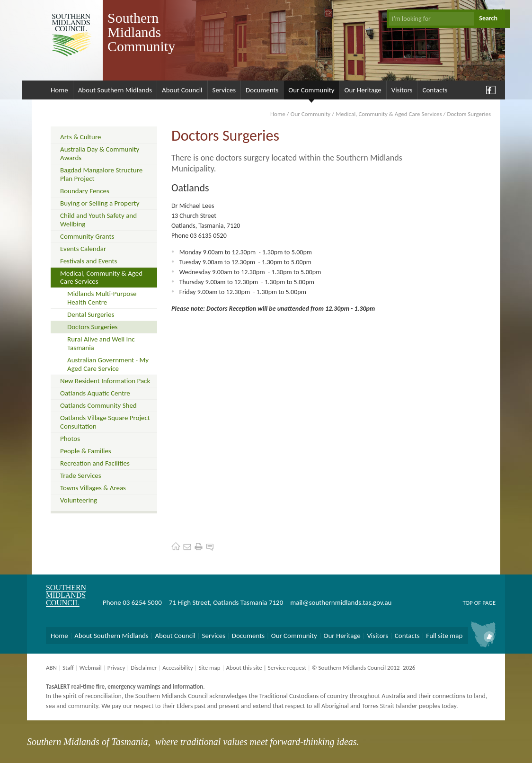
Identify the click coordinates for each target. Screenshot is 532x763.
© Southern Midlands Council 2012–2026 (364, 668)
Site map (209, 668)
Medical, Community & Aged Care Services (389, 114)
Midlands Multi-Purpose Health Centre (102, 298)
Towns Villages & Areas (93, 488)
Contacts (435, 90)
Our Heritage (363, 90)
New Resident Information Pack (105, 381)
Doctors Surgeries (92, 327)
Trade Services (81, 476)
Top (467, 603)
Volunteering (79, 500)
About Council (182, 90)
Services (224, 90)
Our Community (311, 90)
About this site (244, 668)
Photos (70, 439)
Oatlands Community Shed (98, 405)
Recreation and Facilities (95, 463)
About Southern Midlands (115, 90)
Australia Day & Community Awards (100, 153)
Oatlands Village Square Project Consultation (105, 422)
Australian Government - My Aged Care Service (108, 364)
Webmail (91, 668)
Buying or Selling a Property (100, 203)
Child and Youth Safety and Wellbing (98, 220)
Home (59, 90)
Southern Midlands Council (66, 595)
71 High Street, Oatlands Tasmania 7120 (226, 602)
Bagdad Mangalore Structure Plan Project (101, 174)
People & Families (86, 451)
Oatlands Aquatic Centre (95, 393)
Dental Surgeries (91, 314)
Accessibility (177, 668)
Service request (287, 668)
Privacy (116, 668)
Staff (68, 668)
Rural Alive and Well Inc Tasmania (101, 343)
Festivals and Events (89, 261)
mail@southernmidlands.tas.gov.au (341, 602)
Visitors (402, 90)
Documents (262, 90)
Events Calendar (83, 249)
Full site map (444, 636)
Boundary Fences (85, 191)
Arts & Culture (80, 137)
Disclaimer (144, 668)
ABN (51, 668)
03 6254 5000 (142, 602)
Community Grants (87, 236)
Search (488, 18)
